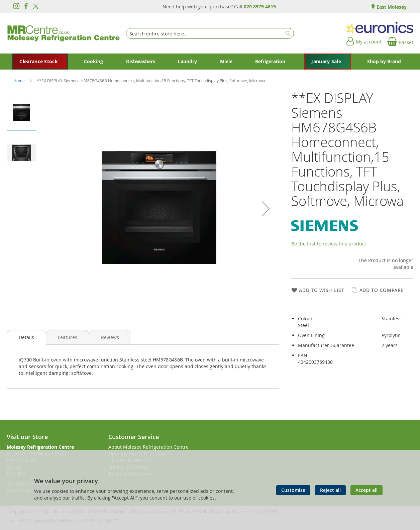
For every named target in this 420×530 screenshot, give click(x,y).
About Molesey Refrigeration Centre (148, 447)
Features (68, 337)
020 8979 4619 (260, 7)
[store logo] (64, 33)
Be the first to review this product (329, 244)
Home (20, 81)
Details (26, 337)
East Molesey (391, 7)
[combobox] (210, 33)
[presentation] (26, 337)
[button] (266, 209)
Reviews (110, 337)
